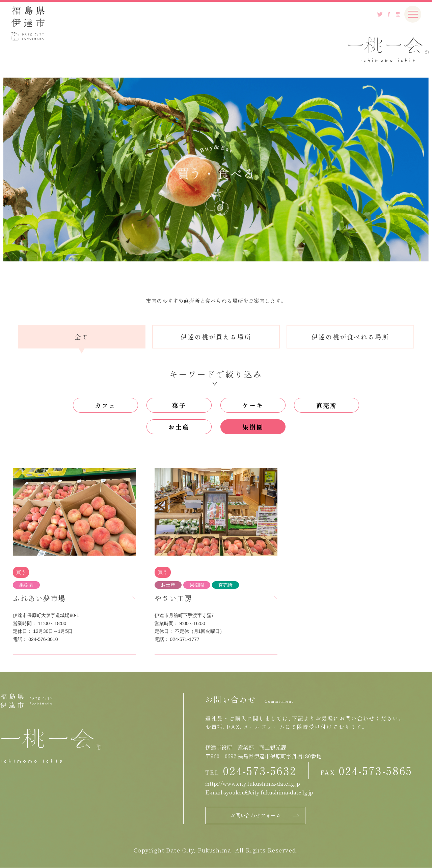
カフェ (105, 405)
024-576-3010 (43, 639)
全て (82, 337)
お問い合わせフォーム (255, 815)
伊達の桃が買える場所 (216, 337)
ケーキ (253, 405)
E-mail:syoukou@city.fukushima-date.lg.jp (259, 792)
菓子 (179, 405)
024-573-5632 (260, 771)
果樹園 (253, 427)
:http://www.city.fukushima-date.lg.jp (253, 783)
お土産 (179, 427)
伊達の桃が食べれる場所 (350, 337)
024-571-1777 (185, 639)
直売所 (327, 405)
